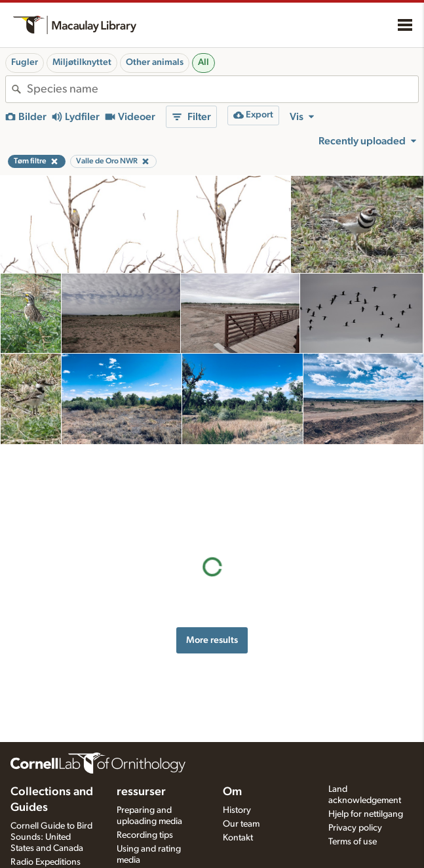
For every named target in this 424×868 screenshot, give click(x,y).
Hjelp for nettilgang (366, 814)
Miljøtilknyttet (82, 62)
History (237, 810)
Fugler (25, 62)
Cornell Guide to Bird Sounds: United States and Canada (51, 837)
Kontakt (238, 838)
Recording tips (145, 835)
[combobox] (222, 89)
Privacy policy (355, 828)
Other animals (155, 62)
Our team (241, 824)
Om (232, 792)
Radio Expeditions (46, 862)
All (203, 62)
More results (212, 549)
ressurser (141, 792)
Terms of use (353, 842)
